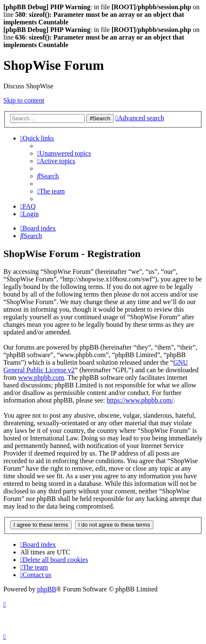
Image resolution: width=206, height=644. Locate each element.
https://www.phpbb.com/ (140, 400)
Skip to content (24, 100)
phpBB (47, 589)
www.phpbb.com (41, 378)
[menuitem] (64, 153)
